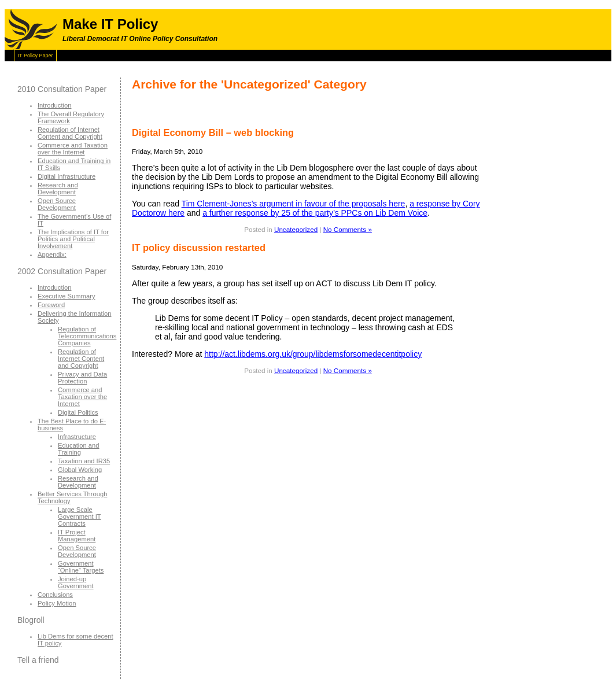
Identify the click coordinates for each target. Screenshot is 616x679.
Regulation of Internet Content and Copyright (70, 133)
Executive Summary (66, 296)
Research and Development (58, 189)
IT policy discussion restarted (199, 248)
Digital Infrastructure (67, 176)
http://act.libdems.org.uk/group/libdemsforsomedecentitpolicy (313, 354)
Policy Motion (57, 603)
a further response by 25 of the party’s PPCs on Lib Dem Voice (315, 213)
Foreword (51, 305)
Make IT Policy (110, 24)
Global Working (80, 470)
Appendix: (52, 254)
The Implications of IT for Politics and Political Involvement (73, 239)
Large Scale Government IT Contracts (80, 516)
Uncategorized (296, 229)
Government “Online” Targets (81, 567)
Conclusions (55, 595)
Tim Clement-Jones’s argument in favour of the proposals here (294, 204)
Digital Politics (78, 412)
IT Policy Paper (36, 56)
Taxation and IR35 (84, 461)
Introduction (54, 105)
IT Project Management (77, 536)
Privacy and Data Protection (82, 378)
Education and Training (79, 449)
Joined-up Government (76, 582)
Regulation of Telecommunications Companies (87, 336)
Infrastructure (77, 437)
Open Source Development (57, 204)
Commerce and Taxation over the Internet (73, 149)
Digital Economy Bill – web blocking (213, 132)
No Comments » (348, 229)
